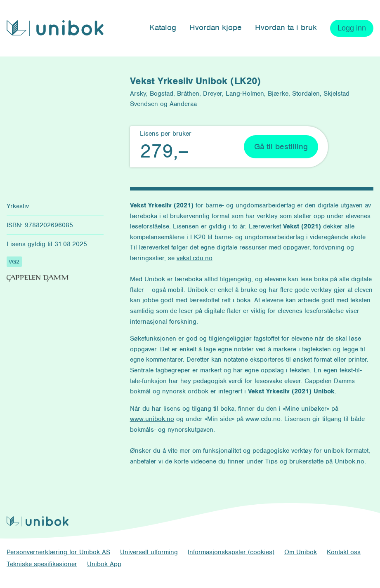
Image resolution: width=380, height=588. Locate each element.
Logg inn (352, 28)
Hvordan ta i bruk (286, 27)
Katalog (163, 27)
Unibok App (104, 564)
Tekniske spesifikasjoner (42, 564)
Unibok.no (349, 461)
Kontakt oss (344, 552)
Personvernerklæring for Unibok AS (58, 552)
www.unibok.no (152, 419)
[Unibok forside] (55, 28)
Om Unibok (301, 552)
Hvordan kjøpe (216, 27)
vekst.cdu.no (195, 258)
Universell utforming (149, 552)
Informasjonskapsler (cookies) (231, 552)
